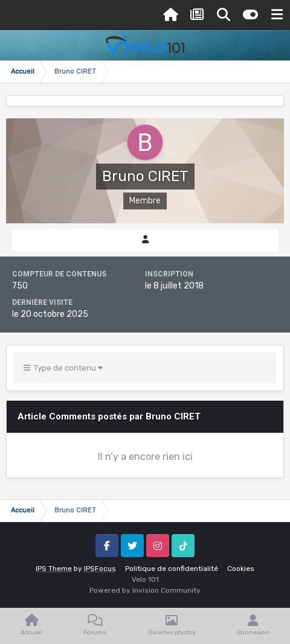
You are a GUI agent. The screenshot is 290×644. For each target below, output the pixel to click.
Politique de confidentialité (172, 569)
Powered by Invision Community (145, 590)
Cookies (241, 569)
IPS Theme (54, 569)
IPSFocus (100, 569)
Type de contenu (63, 368)
